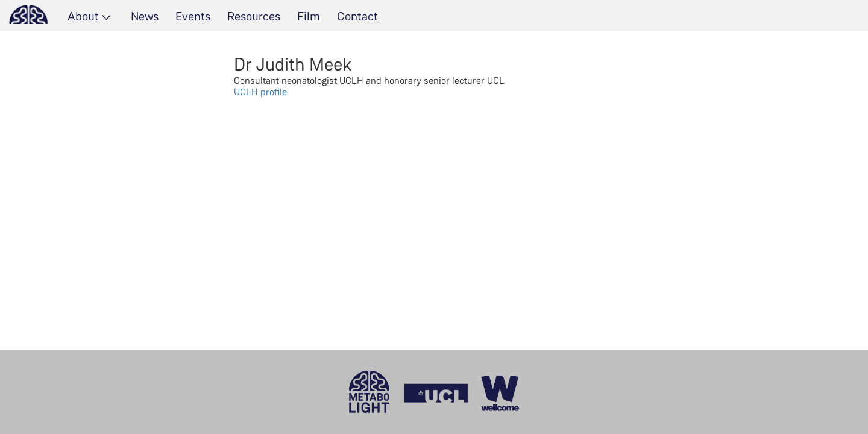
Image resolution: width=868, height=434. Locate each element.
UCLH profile (260, 92)
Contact (357, 16)
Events (193, 16)
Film (309, 16)
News (145, 16)
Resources (254, 16)
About (83, 16)
